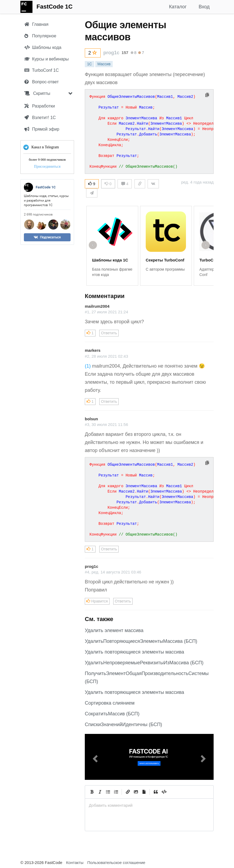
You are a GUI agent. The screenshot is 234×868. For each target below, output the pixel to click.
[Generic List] (108, 792)
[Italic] (100, 792)
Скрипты (37, 93)
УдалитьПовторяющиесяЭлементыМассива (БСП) (141, 641)
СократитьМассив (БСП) (112, 714)
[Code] (164, 792)
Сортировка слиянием (110, 703)
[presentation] (149, 805)
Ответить (109, 333)
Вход (204, 7)
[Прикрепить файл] (144, 792)
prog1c (111, 53)
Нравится (97, 601)
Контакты (75, 862)
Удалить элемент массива (114, 630)
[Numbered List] (116, 792)
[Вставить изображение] (136, 792)
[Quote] (156, 792)
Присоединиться (47, 166)
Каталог (178, 7)
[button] (94, 757)
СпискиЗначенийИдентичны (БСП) (123, 724)
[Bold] (92, 792)
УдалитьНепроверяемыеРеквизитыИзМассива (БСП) (144, 663)
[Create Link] (128, 792)
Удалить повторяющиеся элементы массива (134, 652)
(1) (88, 366)
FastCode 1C (54, 7)
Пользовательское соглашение (116, 862)
